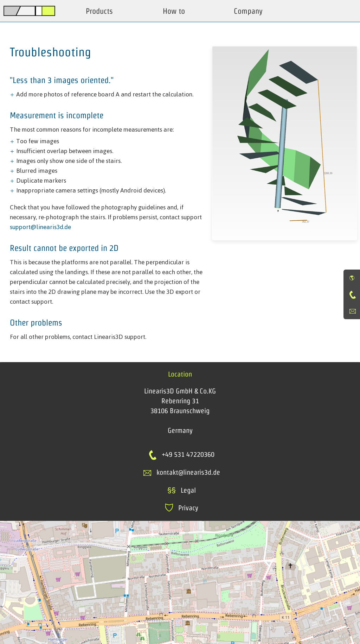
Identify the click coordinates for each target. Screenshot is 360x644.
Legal (182, 490)
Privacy (182, 508)
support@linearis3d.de (40, 227)
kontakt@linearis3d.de (188, 472)
